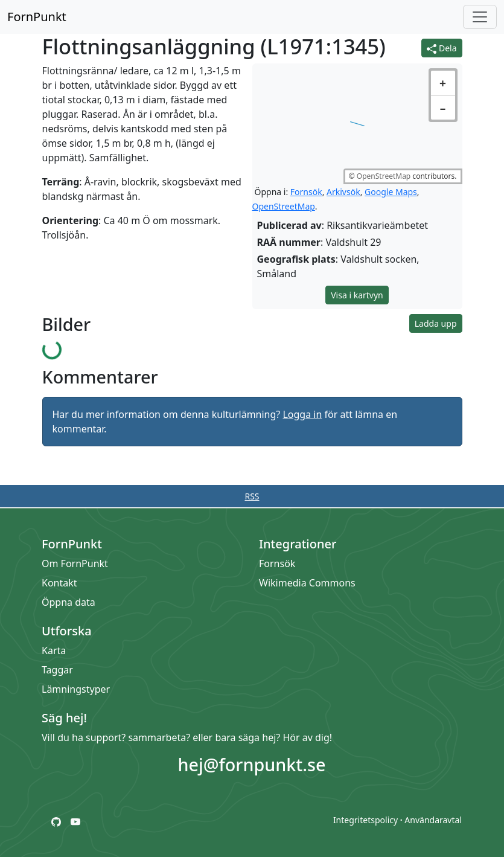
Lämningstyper (76, 689)
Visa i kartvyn (357, 295)
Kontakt (60, 583)
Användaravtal (434, 820)
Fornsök (306, 192)
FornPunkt (37, 17)
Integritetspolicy (365, 820)
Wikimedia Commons (308, 583)
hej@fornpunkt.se (252, 764)
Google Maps (391, 192)
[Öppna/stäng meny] (480, 17)
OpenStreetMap (384, 176)
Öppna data (69, 602)
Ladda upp (436, 323)
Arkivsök (343, 192)
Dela (442, 48)
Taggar (58, 670)
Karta (54, 650)
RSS (252, 496)
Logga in (302, 414)
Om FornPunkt (75, 563)
